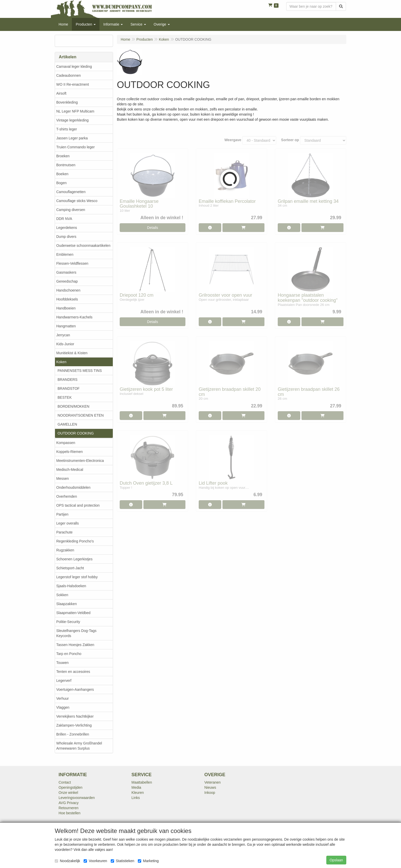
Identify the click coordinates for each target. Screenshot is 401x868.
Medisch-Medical (70, 470)
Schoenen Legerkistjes (74, 559)
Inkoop (210, 793)
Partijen (62, 514)
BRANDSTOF (69, 388)
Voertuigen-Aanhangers (75, 689)
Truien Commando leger (75, 147)
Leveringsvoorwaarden (77, 798)
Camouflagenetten (71, 192)
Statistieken (122, 861)
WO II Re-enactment (73, 84)
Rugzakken (65, 550)
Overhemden (67, 496)
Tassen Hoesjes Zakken (75, 645)
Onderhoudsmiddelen (73, 487)
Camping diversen (71, 210)
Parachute (64, 532)
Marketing (148, 861)
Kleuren (138, 793)
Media (136, 787)
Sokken (62, 595)
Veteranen (213, 782)
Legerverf (64, 681)
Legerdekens (67, 228)
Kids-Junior (65, 344)
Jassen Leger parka (72, 138)
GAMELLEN (67, 424)
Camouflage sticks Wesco (77, 201)
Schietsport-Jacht (70, 568)
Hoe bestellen (70, 813)
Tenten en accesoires (73, 672)
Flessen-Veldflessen (72, 263)
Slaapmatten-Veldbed (73, 613)
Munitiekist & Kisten (72, 353)
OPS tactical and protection (78, 505)
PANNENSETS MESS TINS (80, 371)
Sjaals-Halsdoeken (71, 586)
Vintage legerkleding (73, 120)
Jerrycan (63, 335)
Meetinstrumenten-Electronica (80, 461)
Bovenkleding (67, 102)
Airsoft (61, 93)
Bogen (61, 183)
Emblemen (65, 254)
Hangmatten (66, 326)
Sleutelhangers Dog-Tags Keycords (76, 633)
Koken (61, 362)
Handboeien (66, 308)
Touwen (62, 663)
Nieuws (210, 787)
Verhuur (63, 698)
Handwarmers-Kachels (74, 317)
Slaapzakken (66, 604)
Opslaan (336, 860)
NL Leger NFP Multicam (75, 111)
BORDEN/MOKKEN (73, 406)
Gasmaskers (66, 272)
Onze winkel (68, 793)
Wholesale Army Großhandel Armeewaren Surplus (79, 746)
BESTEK (65, 397)
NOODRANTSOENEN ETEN (81, 415)
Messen (63, 478)
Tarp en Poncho (69, 654)
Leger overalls (68, 523)
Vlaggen (63, 707)
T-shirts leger (67, 129)
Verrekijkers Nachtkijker (75, 716)
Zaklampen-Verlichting (74, 725)
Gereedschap (67, 281)
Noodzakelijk (67, 861)
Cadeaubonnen (69, 75)
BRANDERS (68, 380)
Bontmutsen (66, 165)
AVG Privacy (69, 803)
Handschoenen (68, 290)
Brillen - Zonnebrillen (73, 734)
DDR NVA (64, 219)
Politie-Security (68, 622)
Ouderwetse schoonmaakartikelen (83, 246)
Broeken (63, 156)
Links (136, 798)
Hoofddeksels (67, 299)
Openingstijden (70, 787)
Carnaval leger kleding (74, 66)
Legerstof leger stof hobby (77, 577)
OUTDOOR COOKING (76, 433)
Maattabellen (142, 782)
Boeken (62, 174)
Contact (65, 782)
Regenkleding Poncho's (75, 541)
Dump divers (66, 237)
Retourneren (69, 808)
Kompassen (66, 443)
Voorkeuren (95, 861)
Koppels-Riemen (70, 452)
